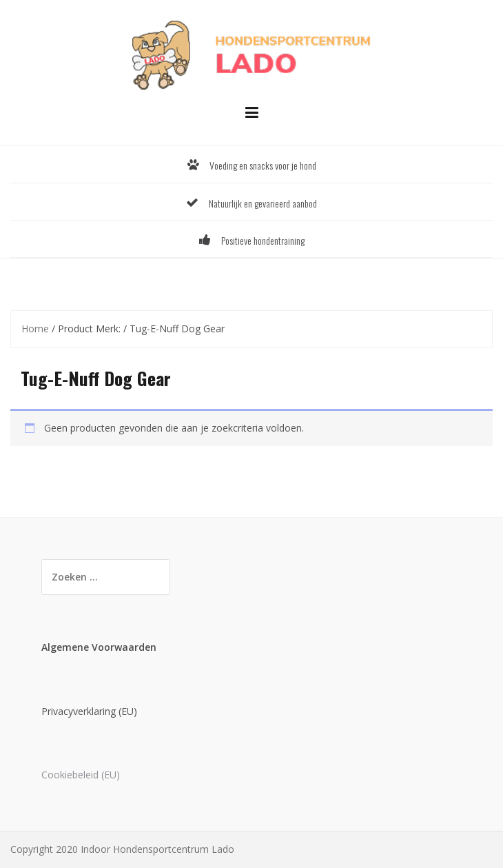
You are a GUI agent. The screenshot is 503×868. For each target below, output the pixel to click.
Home (35, 329)
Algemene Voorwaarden (99, 647)
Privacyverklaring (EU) (89, 711)
